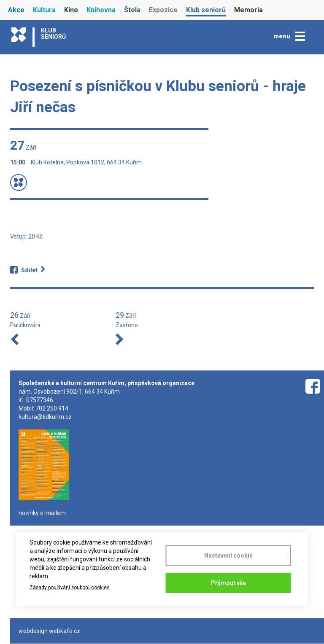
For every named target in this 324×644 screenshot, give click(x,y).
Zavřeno (127, 325)
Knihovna (101, 10)
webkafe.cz (65, 631)
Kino (71, 10)
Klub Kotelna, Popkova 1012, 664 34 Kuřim (86, 162)
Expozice (163, 10)
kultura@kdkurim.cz (45, 417)
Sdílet (29, 270)
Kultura (44, 10)
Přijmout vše (228, 583)
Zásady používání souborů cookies (69, 588)
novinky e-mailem (42, 513)
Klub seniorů (206, 10)
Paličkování (25, 325)
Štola (132, 10)
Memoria (248, 10)
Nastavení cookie (228, 555)
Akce (16, 10)
